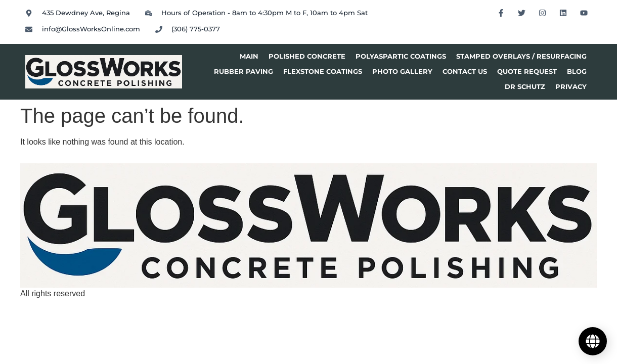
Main (249, 56)
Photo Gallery (402, 72)
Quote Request (527, 72)
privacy (571, 87)
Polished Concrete (307, 56)
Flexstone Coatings (323, 72)
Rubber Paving (244, 72)
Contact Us (465, 72)
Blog (577, 72)
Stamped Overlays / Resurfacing (521, 56)
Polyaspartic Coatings (401, 56)
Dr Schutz (525, 87)
